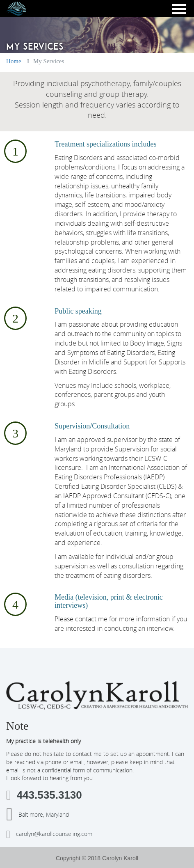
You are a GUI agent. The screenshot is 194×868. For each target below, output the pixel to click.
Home (14, 61)
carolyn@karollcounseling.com (49, 834)
